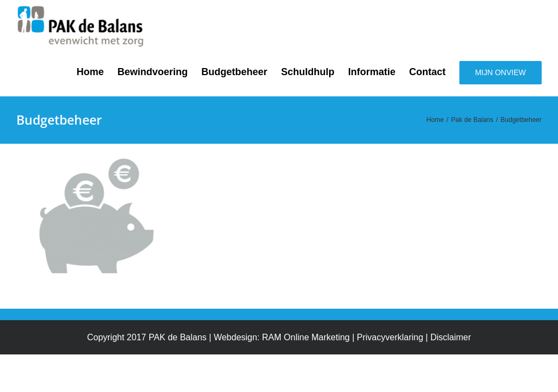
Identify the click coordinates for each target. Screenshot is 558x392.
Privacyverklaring (390, 337)
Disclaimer (451, 337)
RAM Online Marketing (306, 337)
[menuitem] (97, 72)
